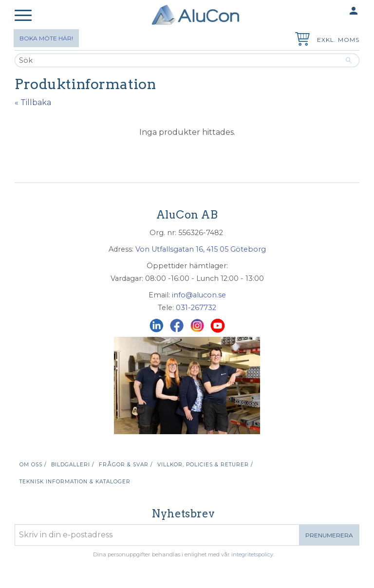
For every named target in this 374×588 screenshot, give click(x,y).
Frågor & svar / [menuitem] (126, 465)
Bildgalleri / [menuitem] (73, 465)
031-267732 (196, 308)
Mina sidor (335, 11)
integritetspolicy (252, 554)
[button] (23, 16)
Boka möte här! (46, 38)
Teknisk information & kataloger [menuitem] (75, 482)
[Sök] (349, 60)
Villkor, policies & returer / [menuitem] (205, 465)
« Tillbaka (33, 102)
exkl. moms (338, 40)
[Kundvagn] (300, 40)
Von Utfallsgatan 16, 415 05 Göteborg (201, 249)
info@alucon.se (199, 295)
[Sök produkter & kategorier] (177, 60)
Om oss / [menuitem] (33, 465)
